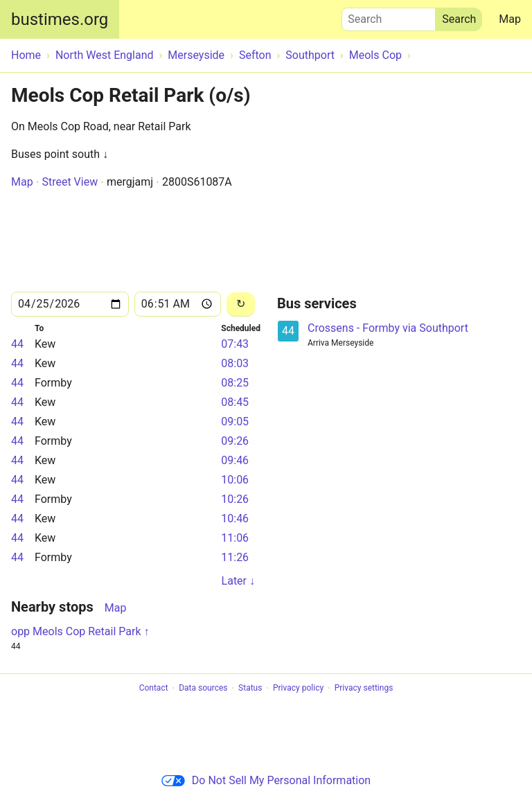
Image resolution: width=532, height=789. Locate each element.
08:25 (235, 383)
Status (250, 689)
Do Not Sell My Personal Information (266, 780)
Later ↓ (238, 581)
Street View (70, 182)
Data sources (203, 689)
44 (17, 344)
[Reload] (241, 304)
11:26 (235, 557)
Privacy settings (364, 689)
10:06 (235, 480)
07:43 (235, 344)
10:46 (235, 518)
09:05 (235, 422)
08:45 (235, 402)
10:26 (235, 499)
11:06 (235, 538)
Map (510, 19)
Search (389, 16)
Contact (154, 689)
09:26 (235, 441)
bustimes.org (60, 19)
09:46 (235, 460)
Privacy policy (298, 689)
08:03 (235, 363)
